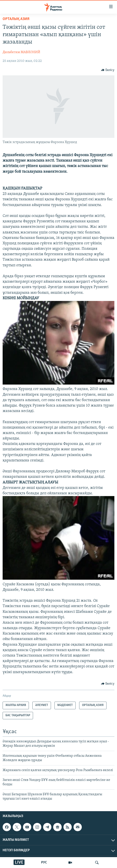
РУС (44, 863)
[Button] (108, 70)
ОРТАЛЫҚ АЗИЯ (16, 19)
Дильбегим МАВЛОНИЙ (21, 52)
